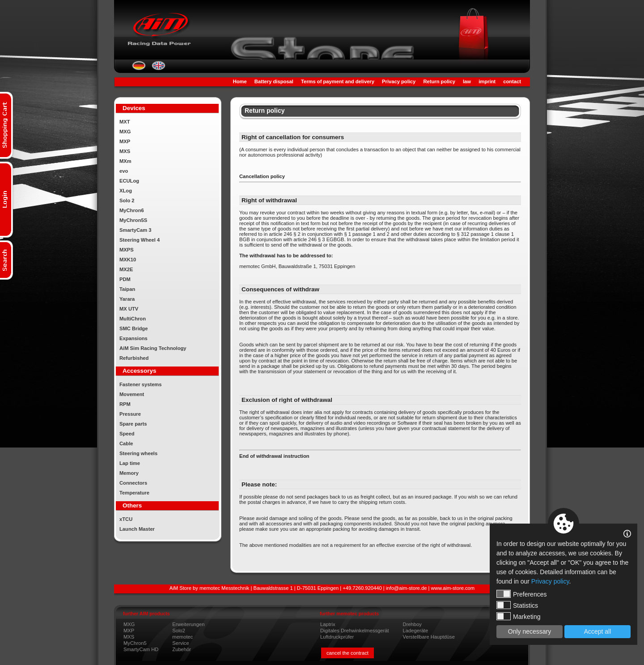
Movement (132, 394)
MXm (125, 161)
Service (180, 643)
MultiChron (133, 319)
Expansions (133, 338)
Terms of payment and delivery (338, 81)
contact (512, 81)
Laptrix (328, 624)
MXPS (127, 250)
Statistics (517, 605)
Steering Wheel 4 (140, 240)
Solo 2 (127, 200)
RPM (125, 404)
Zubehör (182, 649)
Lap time (130, 463)
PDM (125, 279)
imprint (487, 81)
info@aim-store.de (407, 588)
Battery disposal (274, 81)
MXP (125, 141)
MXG (125, 132)
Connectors (133, 483)
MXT (125, 122)
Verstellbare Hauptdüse (429, 637)
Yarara (127, 299)
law (467, 81)
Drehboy (412, 624)
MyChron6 (132, 210)
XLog (126, 191)
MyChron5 (135, 643)
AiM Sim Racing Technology (153, 348)
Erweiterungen (188, 624)
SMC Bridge (133, 328)
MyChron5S (133, 220)
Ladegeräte (416, 631)
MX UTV (129, 309)
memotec (182, 637)
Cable (126, 443)
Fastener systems (141, 384)
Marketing (518, 616)
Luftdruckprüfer (337, 637)
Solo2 (179, 631)
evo (124, 171)
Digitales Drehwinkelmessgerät (355, 631)
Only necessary (530, 631)
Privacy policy (399, 81)
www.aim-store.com (453, 588)
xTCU (126, 519)
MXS (125, 151)
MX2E (126, 269)
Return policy (439, 81)
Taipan (127, 289)
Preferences (521, 594)
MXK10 (128, 260)
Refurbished (134, 358)
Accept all (598, 631)
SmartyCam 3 (136, 230)
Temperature (134, 493)
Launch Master (137, 529)
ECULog (129, 181)
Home (240, 81)
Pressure (130, 414)
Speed (127, 434)
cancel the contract (347, 653)
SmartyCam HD (141, 649)
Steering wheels (138, 453)
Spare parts (133, 424)
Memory (129, 473)
